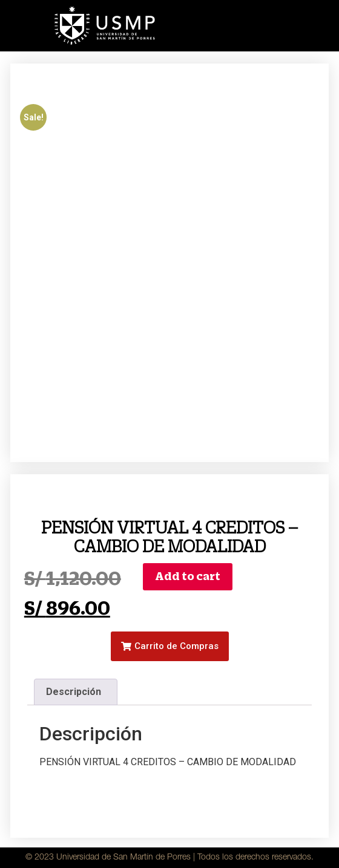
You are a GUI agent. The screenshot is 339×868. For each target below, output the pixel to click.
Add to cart (188, 576)
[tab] (76, 692)
